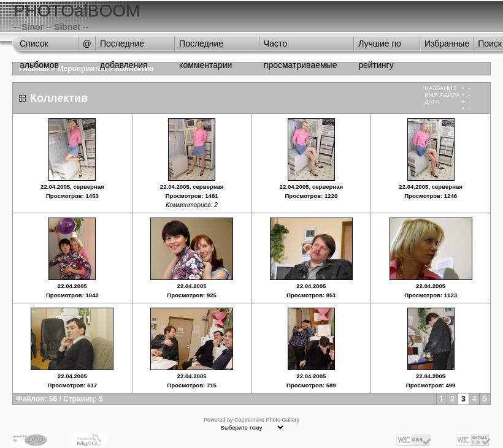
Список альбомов (39, 47)
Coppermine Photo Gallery (267, 420)
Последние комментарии (205, 47)
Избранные (447, 44)
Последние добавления (124, 47)
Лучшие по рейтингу (380, 47)
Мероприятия (83, 69)
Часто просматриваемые (301, 47)
